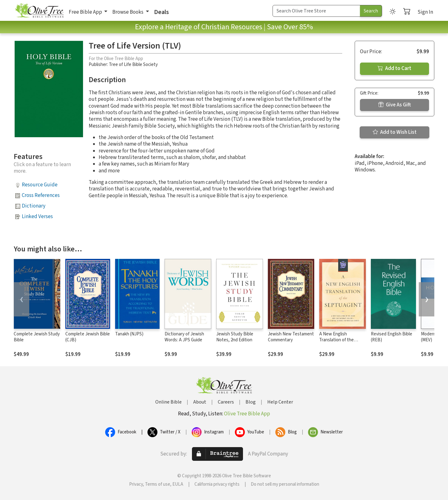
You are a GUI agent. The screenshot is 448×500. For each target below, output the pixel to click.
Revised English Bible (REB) (392, 337)
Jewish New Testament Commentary (291, 337)
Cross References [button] (41, 195)
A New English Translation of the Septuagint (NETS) (337, 340)
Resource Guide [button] (40, 185)
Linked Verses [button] (37, 217)
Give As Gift (395, 105)
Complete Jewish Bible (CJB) (88, 337)
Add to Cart (394, 68)
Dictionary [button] (34, 206)
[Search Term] (316, 11)
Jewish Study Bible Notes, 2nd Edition (235, 337)
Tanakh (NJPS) (129, 334)
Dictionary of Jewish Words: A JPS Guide (184, 337)
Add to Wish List (395, 132)
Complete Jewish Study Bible (37, 337)
